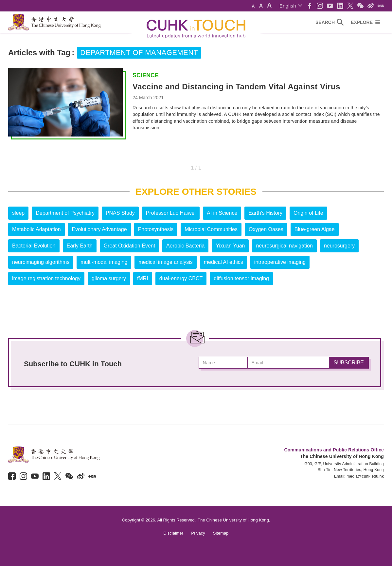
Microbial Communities (211, 229)
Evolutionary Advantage (99, 229)
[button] (291, 6)
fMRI (143, 278)
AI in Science (222, 213)
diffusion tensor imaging (241, 278)
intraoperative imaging (280, 262)
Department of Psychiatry (65, 213)
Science (146, 75)
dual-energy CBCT (181, 278)
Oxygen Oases (266, 229)
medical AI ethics (223, 262)
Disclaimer (174, 533)
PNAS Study (120, 213)
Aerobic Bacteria (185, 246)
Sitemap (221, 533)
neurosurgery (339, 246)
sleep (18, 213)
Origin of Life (308, 213)
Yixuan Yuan (230, 246)
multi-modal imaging (104, 262)
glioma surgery (109, 278)
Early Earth (80, 246)
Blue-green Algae (315, 229)
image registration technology (46, 278)
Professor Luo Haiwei (171, 213)
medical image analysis (165, 262)
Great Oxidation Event (129, 246)
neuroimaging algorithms (41, 262)
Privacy (198, 533)
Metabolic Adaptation (36, 229)
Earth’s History (265, 213)
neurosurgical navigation (284, 246)
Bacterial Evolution (34, 246)
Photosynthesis (156, 229)
